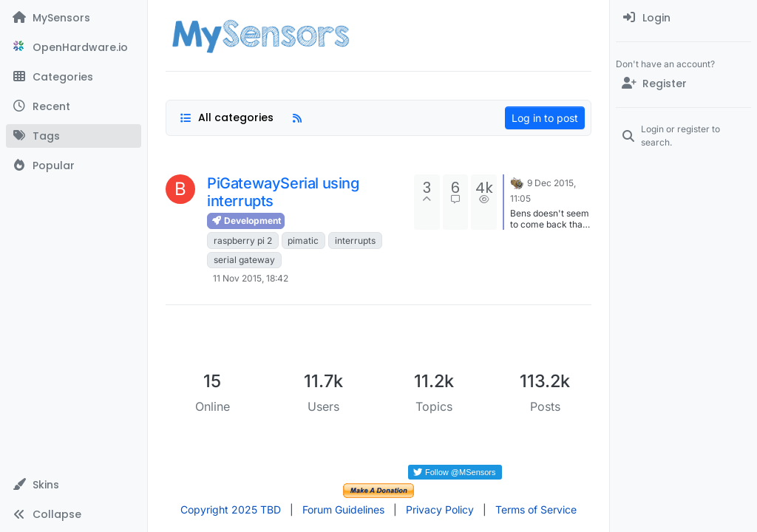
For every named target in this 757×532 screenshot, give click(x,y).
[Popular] (74, 166)
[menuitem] (683, 18)
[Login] (683, 18)
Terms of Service (536, 509)
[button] (74, 485)
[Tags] (74, 136)
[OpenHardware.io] (74, 47)
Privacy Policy (440, 509)
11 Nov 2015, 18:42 (251, 278)
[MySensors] (74, 18)
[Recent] (74, 106)
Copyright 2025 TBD (231, 509)
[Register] (683, 83)
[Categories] (74, 77)
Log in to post (545, 118)
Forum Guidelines (343, 509)
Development (246, 221)
